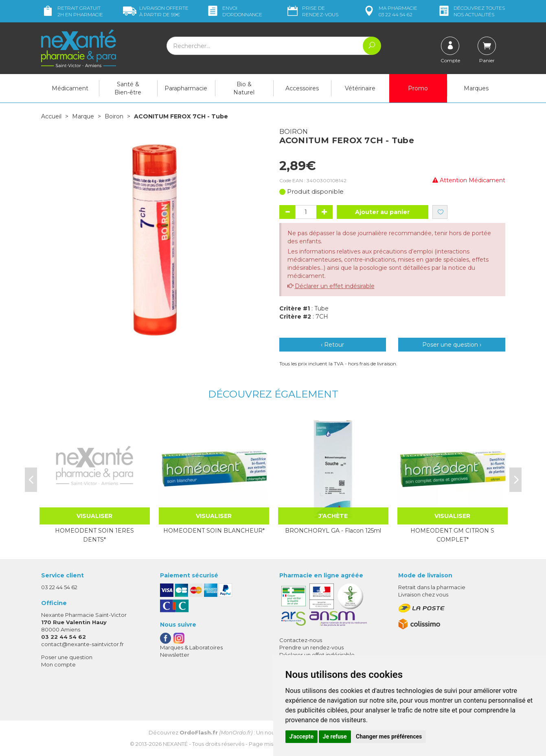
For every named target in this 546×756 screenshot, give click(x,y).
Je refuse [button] (335, 736)
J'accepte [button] (302, 736)
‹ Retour (332, 345)
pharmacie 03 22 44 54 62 (390, 11)
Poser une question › (452, 345)
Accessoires (302, 88)
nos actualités (471, 11)
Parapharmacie (186, 88)
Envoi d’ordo (234, 11)
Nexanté (175, 744)
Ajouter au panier (382, 212)
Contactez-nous (301, 640)
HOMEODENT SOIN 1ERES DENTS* (94, 535)
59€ (156, 11)
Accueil (51, 116)
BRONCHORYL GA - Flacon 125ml (333, 531)
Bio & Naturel (244, 88)
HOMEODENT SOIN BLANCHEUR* (214, 531)
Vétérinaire (360, 88)
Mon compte (58, 664)
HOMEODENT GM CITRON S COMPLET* (452, 535)
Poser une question (67, 657)
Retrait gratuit (72, 11)
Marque (83, 116)
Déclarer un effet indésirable (335, 286)
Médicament (70, 88)
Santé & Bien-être (128, 88)
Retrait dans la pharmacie (432, 587)
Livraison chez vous (423, 594)
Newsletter (175, 655)
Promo (418, 88)
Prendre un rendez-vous (311, 647)
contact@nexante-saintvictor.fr (82, 644)
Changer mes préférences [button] (389, 736)
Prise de (312, 11)
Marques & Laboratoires (191, 647)
